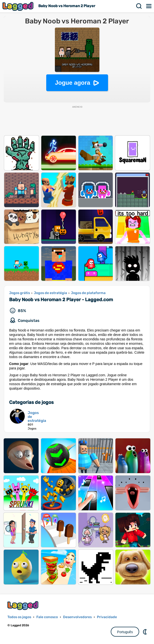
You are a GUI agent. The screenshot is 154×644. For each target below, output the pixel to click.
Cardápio (149, 6)
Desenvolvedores (77, 617)
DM (145, 632)
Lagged (19, 6)
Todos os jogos (19, 617)
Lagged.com (23, 605)
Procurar (139, 6)
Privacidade (107, 617)
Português (125, 632)
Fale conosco (47, 617)
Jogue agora (73, 83)
